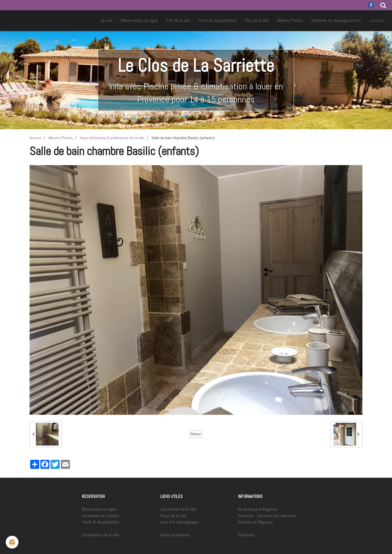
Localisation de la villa (100, 535)
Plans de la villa (173, 516)
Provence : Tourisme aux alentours (267, 516)
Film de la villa (178, 20)
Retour (196, 434)
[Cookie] (12, 542)
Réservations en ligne (139, 20)
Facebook (246, 535)
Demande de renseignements (336, 20)
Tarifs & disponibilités (101, 522)
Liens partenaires (175, 535)
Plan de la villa (257, 20)
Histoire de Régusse (255, 522)
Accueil (107, 20)
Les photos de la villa (178, 509)
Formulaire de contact (101, 516)
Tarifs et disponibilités (217, 20)
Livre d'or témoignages (180, 522)
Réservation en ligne (99, 509)
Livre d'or (377, 20)
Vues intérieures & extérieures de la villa (112, 138)
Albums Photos (290, 20)
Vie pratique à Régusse (258, 509)
